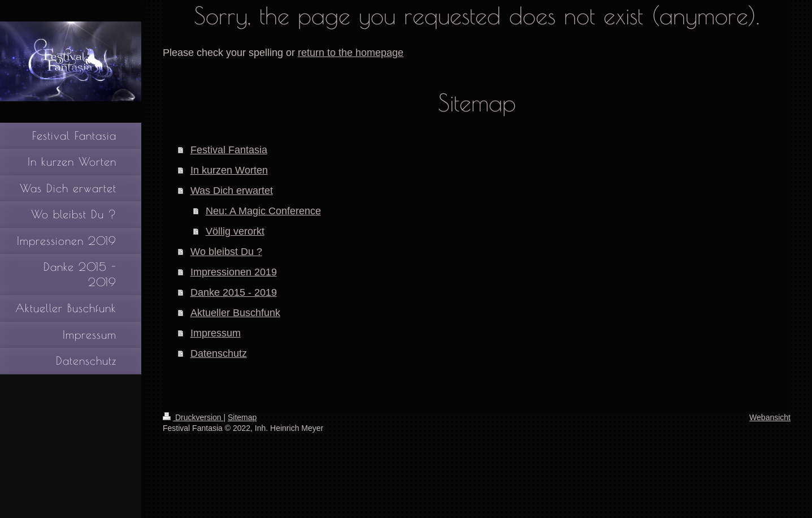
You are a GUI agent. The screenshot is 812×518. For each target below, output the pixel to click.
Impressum (216, 333)
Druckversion (193, 417)
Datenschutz (219, 353)
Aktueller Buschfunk (235, 312)
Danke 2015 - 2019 (234, 292)
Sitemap (242, 417)
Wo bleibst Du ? (226, 251)
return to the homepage (351, 52)
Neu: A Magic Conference (263, 211)
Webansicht (770, 417)
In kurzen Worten (229, 170)
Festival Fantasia (229, 150)
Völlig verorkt (235, 231)
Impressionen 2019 (234, 272)
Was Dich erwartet (232, 190)
